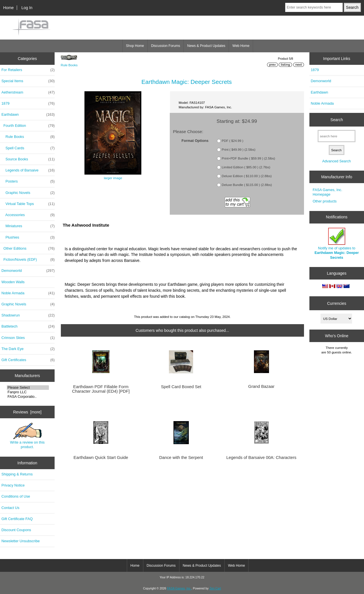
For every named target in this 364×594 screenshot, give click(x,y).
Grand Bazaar (261, 386)
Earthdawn (319, 92)
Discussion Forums (166, 46)
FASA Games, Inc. (179, 588)
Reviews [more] (27, 412)
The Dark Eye (28, 349)
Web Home (241, 46)
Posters (28, 181)
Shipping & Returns (17, 474)
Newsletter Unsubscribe (21, 541)
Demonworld (28, 271)
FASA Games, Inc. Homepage (327, 192)
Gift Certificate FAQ (17, 519)
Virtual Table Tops (28, 204)
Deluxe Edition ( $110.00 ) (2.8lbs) (247, 176)
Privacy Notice (13, 485)
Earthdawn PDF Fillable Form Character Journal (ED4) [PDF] (101, 389)
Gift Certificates (28, 360)
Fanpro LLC (28, 392)
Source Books (28, 159)
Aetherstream (28, 92)
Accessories (28, 215)
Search (337, 120)
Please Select (28, 388)
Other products (324, 201)
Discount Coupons (16, 530)
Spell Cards (28, 148)
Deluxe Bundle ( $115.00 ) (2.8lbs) (247, 185)
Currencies (337, 303)
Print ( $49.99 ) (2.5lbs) (239, 149)
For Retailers (28, 70)
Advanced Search (337, 161)
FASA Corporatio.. (28, 397)
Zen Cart (215, 588)
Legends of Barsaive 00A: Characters (261, 458)
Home (8, 8)
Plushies (28, 237)
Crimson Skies (28, 338)
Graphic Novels (28, 193)
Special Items (28, 81)
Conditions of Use (16, 496)
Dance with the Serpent (181, 458)
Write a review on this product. (27, 436)
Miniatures (28, 226)
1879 (28, 104)
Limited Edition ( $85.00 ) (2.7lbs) (246, 167)
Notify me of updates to (337, 244)
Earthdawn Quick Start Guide (101, 458)
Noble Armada (28, 293)
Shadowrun (28, 315)
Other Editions (28, 249)
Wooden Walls (13, 282)
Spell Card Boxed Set (181, 387)
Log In (27, 8)
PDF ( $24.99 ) (233, 141)
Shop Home (135, 46)
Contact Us (10, 508)
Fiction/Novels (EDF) (28, 260)
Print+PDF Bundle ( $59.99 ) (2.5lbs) (249, 158)
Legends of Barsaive (28, 170)
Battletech (28, 326)
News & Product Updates (206, 46)
